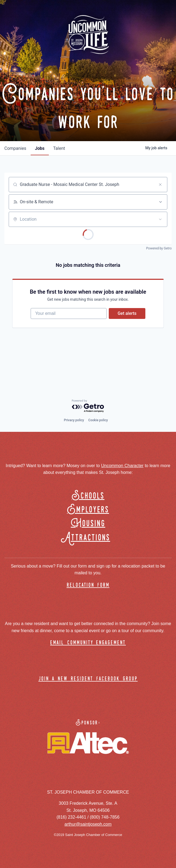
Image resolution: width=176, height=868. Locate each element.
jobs (40, 148)
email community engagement (88, 643)
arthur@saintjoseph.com (88, 824)
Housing (88, 524)
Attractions (88, 538)
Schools (88, 496)
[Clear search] (160, 185)
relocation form (88, 585)
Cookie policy (98, 420)
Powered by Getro (159, 248)
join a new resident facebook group (88, 679)
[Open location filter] (160, 219)
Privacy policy (74, 420)
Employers (88, 510)
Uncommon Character (122, 466)
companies (15, 148)
